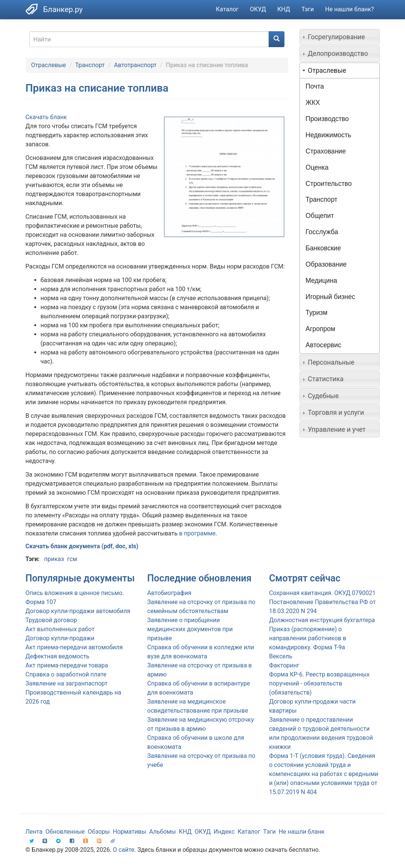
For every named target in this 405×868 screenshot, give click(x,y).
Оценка (317, 167)
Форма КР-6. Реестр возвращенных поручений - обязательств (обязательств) (319, 683)
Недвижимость (328, 135)
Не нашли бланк (302, 832)
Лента (34, 832)
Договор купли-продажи (60, 638)
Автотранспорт (135, 65)
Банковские (323, 248)
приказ (54, 559)
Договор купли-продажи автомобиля (78, 611)
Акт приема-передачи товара (67, 665)
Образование (326, 264)
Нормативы (129, 832)
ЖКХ (313, 103)
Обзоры (99, 832)
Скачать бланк (46, 117)
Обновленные (65, 832)
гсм (72, 559)
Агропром (320, 329)
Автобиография (169, 593)
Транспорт (90, 65)
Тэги (308, 9)
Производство (327, 119)
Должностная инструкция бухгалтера (322, 620)
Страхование (326, 151)
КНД (284, 9)
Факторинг (284, 665)
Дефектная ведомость (58, 656)
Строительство (329, 184)
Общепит (320, 216)
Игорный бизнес (330, 297)
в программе (197, 533)
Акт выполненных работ (60, 629)
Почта (315, 86)
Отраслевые (49, 65)
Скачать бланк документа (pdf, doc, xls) (82, 546)
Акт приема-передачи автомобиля (74, 647)
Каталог (227, 9)
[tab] (340, 37)
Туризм (316, 313)
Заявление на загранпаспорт (67, 683)
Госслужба (322, 232)
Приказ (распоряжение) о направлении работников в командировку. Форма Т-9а (308, 638)
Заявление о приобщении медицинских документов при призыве (190, 629)
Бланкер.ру (63, 9)
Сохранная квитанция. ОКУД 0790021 (322, 593)
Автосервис (323, 345)
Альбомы (163, 832)
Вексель (281, 656)
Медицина (321, 281)
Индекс (224, 832)
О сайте (124, 850)
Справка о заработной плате (66, 674)
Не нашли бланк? (349, 9)
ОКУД (258, 9)
